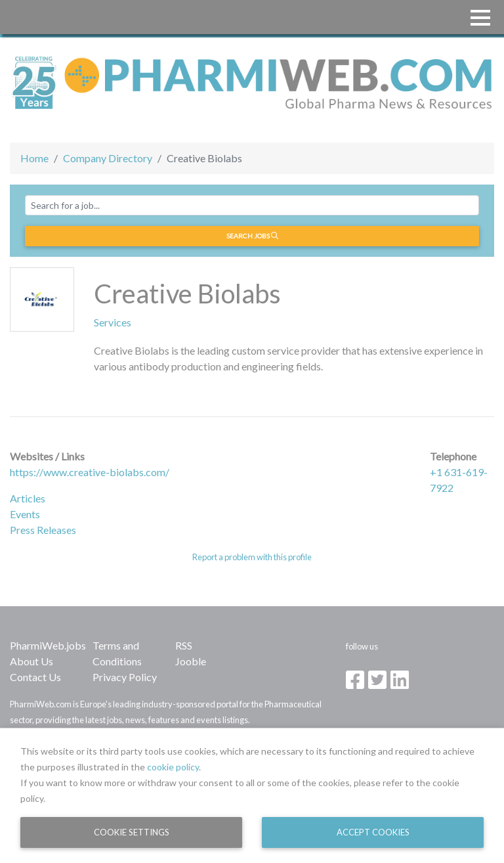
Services (113, 322)
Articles (28, 498)
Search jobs (252, 236)
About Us (31, 661)
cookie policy (173, 767)
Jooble (191, 661)
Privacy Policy (125, 677)
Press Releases (43, 530)
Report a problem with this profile (252, 557)
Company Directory (108, 158)
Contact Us (35, 677)
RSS (184, 645)
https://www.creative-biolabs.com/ (90, 472)
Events (25, 514)
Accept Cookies (373, 832)
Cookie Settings (132, 832)
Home (34, 158)
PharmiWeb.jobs (48, 645)
